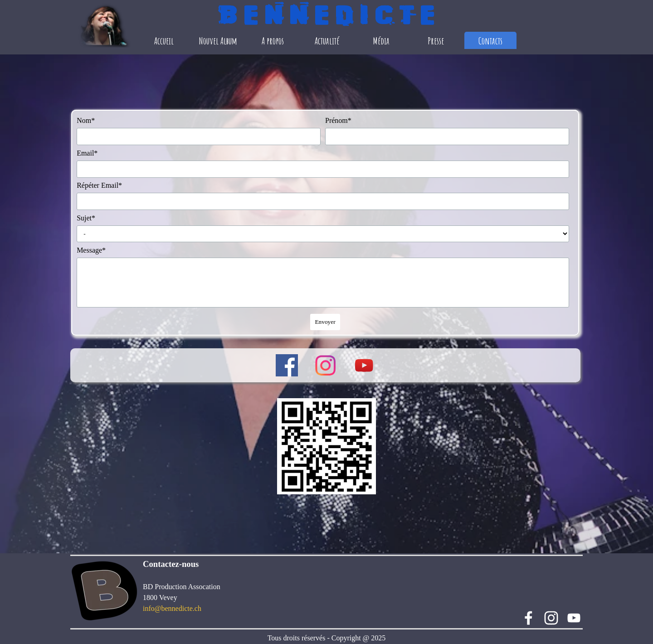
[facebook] (287, 365)
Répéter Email (99, 185)
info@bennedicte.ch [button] (172, 608)
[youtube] (364, 365)
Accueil (164, 41)
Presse (436, 41)
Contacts (490, 41)
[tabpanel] (215, 586)
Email (87, 153)
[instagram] (325, 365)
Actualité (327, 41)
